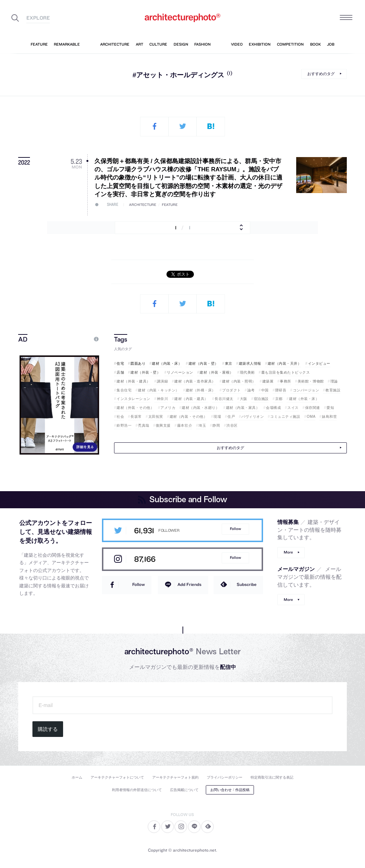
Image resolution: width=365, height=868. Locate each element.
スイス (293, 408)
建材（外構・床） (201, 390)
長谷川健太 (224, 399)
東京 (229, 363)
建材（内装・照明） (239, 381)
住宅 (120, 363)
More (288, 552)
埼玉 (202, 425)
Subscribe (247, 584)
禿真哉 (144, 425)
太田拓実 (156, 417)
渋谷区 (232, 425)
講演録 (163, 381)
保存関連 (313, 408)
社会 (120, 417)
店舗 (120, 372)
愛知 (330, 408)
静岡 (216, 425)
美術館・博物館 (311, 381)
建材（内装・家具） (243, 408)
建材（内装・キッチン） (159, 390)
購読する (48, 729)
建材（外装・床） (304, 399)
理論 (334, 381)
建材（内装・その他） (188, 417)
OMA (311, 417)
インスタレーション (133, 399)
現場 (217, 417)
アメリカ (168, 408)
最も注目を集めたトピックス (286, 372)
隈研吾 (281, 390)
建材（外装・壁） (145, 372)
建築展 (268, 381)
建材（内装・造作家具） (195, 381)
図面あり (138, 363)
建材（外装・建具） (133, 381)
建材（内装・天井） (285, 363)
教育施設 (333, 390)
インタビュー (319, 363)
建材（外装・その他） (135, 408)
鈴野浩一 (124, 425)
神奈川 (163, 399)
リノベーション (180, 372)
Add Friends (189, 584)
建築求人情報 (250, 363)
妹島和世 (329, 417)
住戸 (231, 417)
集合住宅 (124, 390)
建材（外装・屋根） (217, 372)
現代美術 (247, 372)
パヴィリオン (253, 417)
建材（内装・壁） (204, 363)
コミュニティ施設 (285, 417)
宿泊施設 (261, 399)
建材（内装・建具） (191, 399)
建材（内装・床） (167, 363)
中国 (265, 390)
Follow (235, 529)
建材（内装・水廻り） (201, 408)
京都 (279, 399)
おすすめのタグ (321, 74)
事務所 (286, 381)
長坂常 (136, 417)
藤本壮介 (185, 425)
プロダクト (232, 390)
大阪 (244, 399)
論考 (251, 390)
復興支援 (163, 425)
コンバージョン (306, 390)
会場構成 (273, 408)
